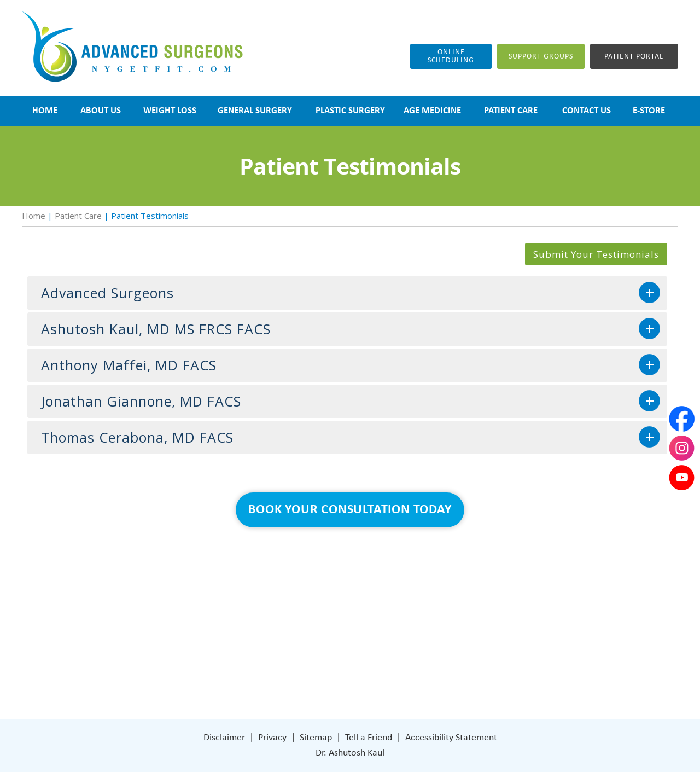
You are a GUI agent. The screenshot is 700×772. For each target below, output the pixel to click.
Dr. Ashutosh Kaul (350, 753)
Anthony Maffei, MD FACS (129, 365)
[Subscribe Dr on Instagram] (417, 668)
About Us (270, 586)
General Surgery (283, 619)
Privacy (272, 738)
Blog (260, 635)
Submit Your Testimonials (596, 254)
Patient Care (78, 216)
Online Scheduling (451, 56)
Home (34, 216)
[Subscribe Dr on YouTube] (441, 668)
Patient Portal (634, 57)
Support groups (541, 57)
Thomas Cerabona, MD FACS (137, 437)
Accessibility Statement (451, 738)
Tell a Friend (369, 738)
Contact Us (274, 668)
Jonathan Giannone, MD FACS (141, 401)
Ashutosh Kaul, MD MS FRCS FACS (156, 329)
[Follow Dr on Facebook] (394, 668)
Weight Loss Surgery (291, 603)
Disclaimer (224, 738)
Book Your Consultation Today (350, 510)
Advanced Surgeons (107, 293)
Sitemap (316, 738)
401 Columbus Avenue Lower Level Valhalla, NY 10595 (443, 629)
